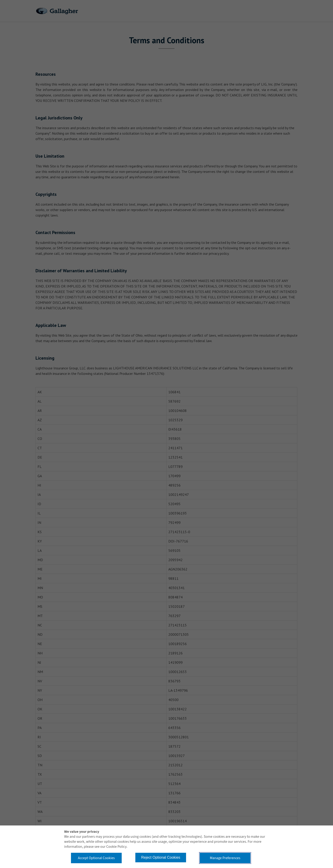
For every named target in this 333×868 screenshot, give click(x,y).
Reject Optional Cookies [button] (161, 857)
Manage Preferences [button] (225, 858)
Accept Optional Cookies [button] (96, 858)
